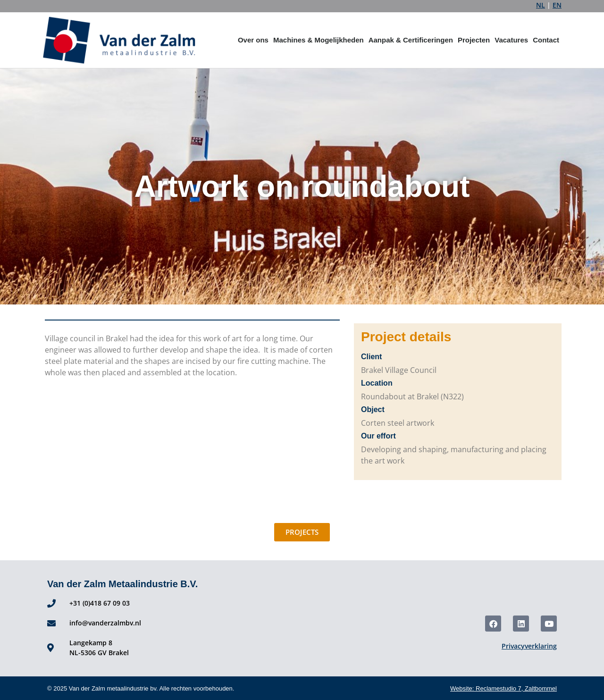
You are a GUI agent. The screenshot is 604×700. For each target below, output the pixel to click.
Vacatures (511, 40)
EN (557, 5)
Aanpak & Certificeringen (411, 40)
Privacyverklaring (529, 646)
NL (541, 5)
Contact (546, 40)
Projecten (474, 40)
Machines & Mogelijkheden (319, 40)
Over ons (253, 40)
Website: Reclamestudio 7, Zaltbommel (503, 688)
